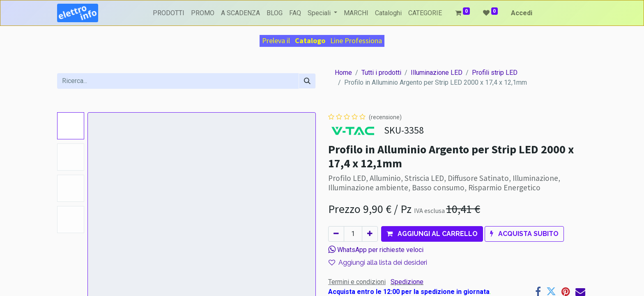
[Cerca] (307, 81)
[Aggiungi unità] (370, 234)
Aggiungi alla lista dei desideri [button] (378, 262)
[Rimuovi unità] (336, 234)
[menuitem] (169, 13)
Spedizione (407, 282)
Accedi (522, 13)
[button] (432, 234)
